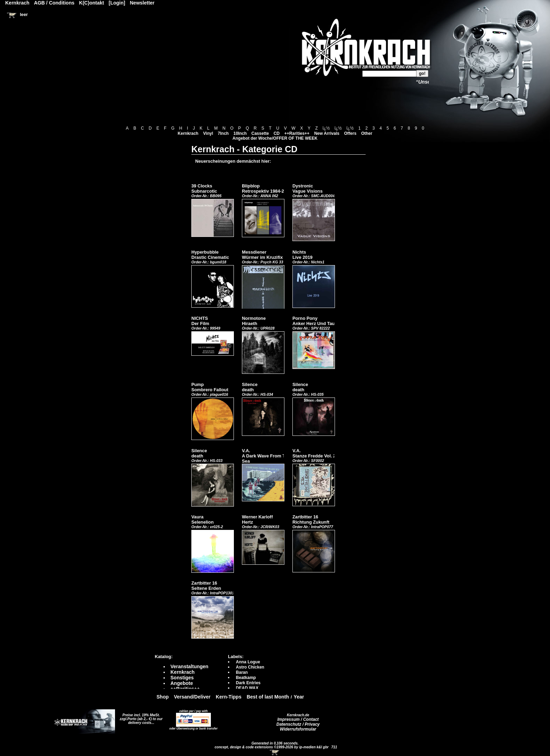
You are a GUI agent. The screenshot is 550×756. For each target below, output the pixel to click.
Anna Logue (248, 662)
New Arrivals (327, 133)
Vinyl (208, 133)
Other (367, 133)
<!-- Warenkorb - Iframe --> (275, 753)
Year (299, 697)
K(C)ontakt (92, 3)
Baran (242, 672)
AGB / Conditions (54, 3)
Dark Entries (248, 683)
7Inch (223, 133)
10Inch (240, 133)
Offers (350, 133)
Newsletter (142, 3)
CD (277, 133)
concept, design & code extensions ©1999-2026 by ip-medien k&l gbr (272, 747)
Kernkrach (188, 133)
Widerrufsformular (298, 729)
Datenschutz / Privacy (298, 724)
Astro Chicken (250, 667)
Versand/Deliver (192, 697)
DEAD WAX (247, 688)
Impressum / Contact (298, 719)
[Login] (117, 3)
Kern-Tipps (229, 697)
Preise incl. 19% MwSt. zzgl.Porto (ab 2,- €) (140, 717)
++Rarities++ (297, 133)
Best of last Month (268, 697)
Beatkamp (246, 678)
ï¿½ (326, 128)
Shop (163, 697)
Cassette (260, 133)
